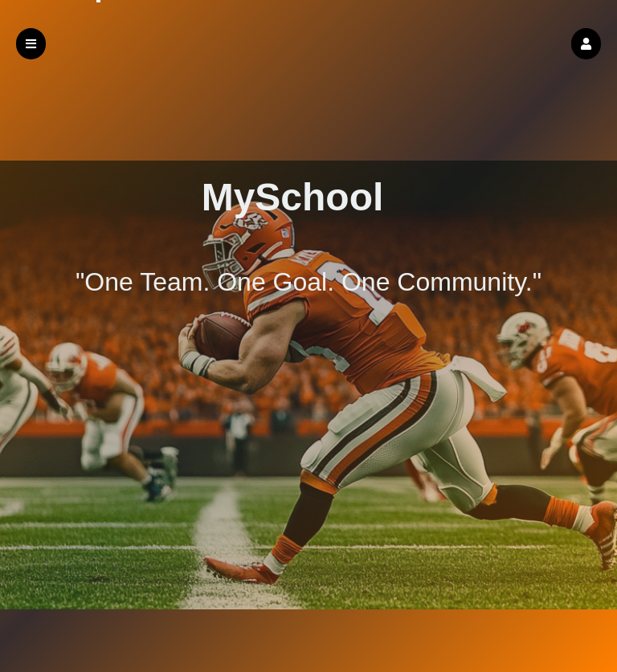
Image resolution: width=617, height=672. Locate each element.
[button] (586, 44)
